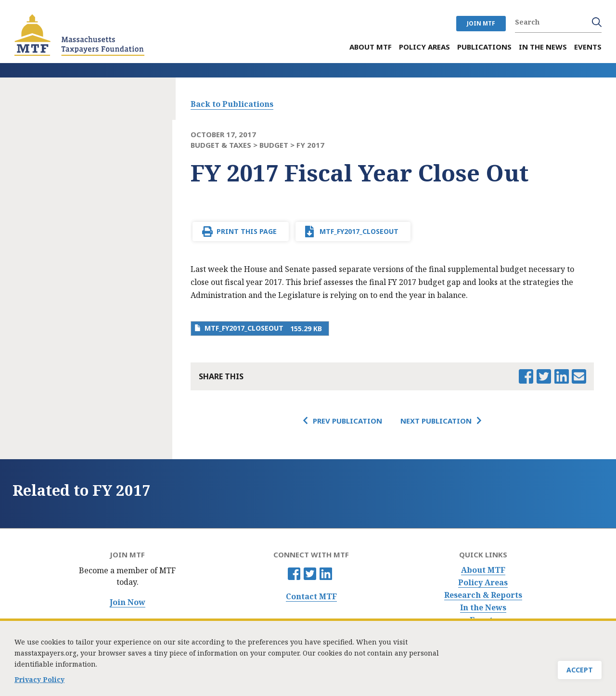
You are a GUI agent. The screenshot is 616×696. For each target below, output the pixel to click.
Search (597, 22)
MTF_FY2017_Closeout (359, 231)
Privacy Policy (39, 683)
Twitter (310, 574)
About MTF (483, 570)
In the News (483, 608)
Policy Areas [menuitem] (424, 47)
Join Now (128, 602)
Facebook (294, 574)
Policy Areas (483, 583)
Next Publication (436, 421)
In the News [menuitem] (543, 47)
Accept (580, 674)
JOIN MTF (481, 23)
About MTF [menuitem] (371, 47)
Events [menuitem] (588, 47)
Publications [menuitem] (484, 47)
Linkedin (326, 574)
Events (483, 620)
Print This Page (247, 231)
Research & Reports (483, 595)
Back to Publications (232, 104)
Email (579, 376)
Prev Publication (347, 421)
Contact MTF (311, 597)
